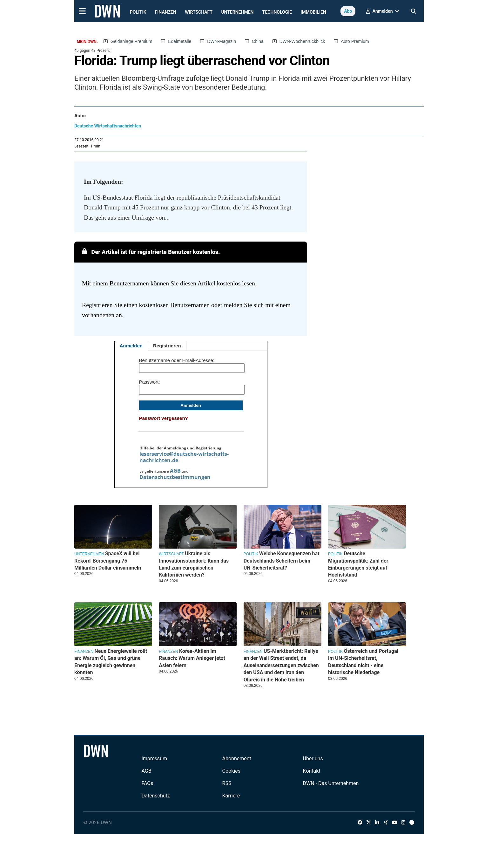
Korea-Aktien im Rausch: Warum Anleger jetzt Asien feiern (192, 658)
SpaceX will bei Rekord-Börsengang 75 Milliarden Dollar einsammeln (108, 561)
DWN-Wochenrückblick (302, 41)
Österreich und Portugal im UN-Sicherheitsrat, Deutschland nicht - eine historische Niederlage (363, 662)
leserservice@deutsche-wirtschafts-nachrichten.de (184, 457)
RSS (227, 783)
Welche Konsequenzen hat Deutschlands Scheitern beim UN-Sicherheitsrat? (282, 561)
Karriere (231, 796)
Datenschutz (155, 796)
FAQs (147, 783)
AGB (175, 471)
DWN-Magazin (222, 41)
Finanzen (166, 12)
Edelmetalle (180, 41)
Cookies (231, 771)
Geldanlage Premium (131, 41)
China (258, 41)
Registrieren (167, 346)
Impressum (154, 759)
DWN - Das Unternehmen (331, 783)
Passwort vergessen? (164, 418)
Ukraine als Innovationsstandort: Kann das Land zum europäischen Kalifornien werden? (194, 564)
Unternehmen (237, 12)
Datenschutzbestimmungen (175, 477)
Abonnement (237, 759)
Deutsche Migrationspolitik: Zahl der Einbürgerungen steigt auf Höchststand (358, 564)
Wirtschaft (199, 12)
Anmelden (131, 346)
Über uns (313, 759)
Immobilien (314, 12)
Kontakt (312, 771)
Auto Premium (355, 41)
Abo (348, 11)
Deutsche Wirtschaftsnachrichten (108, 126)
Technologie (277, 12)
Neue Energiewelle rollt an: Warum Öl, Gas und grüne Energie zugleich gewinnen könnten (111, 662)
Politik (138, 12)
